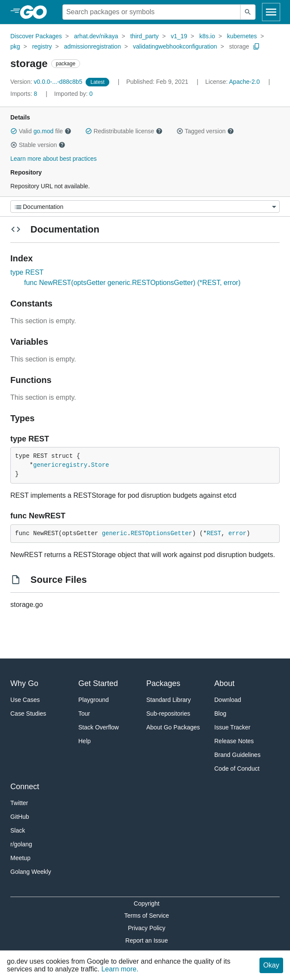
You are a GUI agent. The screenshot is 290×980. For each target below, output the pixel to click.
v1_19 (179, 36)
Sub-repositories (168, 714)
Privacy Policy (147, 928)
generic (115, 533)
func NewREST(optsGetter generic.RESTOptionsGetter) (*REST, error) (132, 283)
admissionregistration (93, 46)
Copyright (147, 903)
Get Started (98, 683)
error (238, 533)
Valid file (41, 131)
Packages (163, 683)
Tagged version (205, 131)
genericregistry (60, 465)
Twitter (19, 803)
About (224, 683)
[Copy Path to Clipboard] (256, 46)
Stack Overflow (99, 727)
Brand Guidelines (237, 755)
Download (228, 700)
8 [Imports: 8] (25, 94)
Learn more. (120, 969)
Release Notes (234, 741)
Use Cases (25, 700)
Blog (220, 714)
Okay (271, 965)
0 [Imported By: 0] (74, 94)
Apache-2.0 (244, 82)
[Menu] (145, 207)
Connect (25, 787)
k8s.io (207, 36)
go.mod (44, 131)
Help (85, 741)
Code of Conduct (237, 769)
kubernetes (242, 36)
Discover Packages (36, 36)
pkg (15, 46)
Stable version (38, 145)
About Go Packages (173, 727)
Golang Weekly (31, 872)
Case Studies (28, 714)
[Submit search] (248, 12)
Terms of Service (147, 916)
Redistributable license (124, 131)
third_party (145, 36)
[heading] (36, 12)
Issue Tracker (232, 727)
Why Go (24, 683)
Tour (84, 714)
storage (239, 46)
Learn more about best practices (54, 159)
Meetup (20, 858)
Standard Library (169, 700)
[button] (14, 131)
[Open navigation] (271, 12)
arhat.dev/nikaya (96, 36)
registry (42, 46)
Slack (18, 830)
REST (214, 533)
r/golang (21, 844)
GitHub (20, 817)
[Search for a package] (151, 12)
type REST (27, 272)
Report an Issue (147, 940)
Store (100, 465)
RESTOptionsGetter (162, 533)
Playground (94, 700)
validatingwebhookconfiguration (175, 46)
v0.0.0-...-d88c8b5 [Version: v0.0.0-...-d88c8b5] (47, 82)
